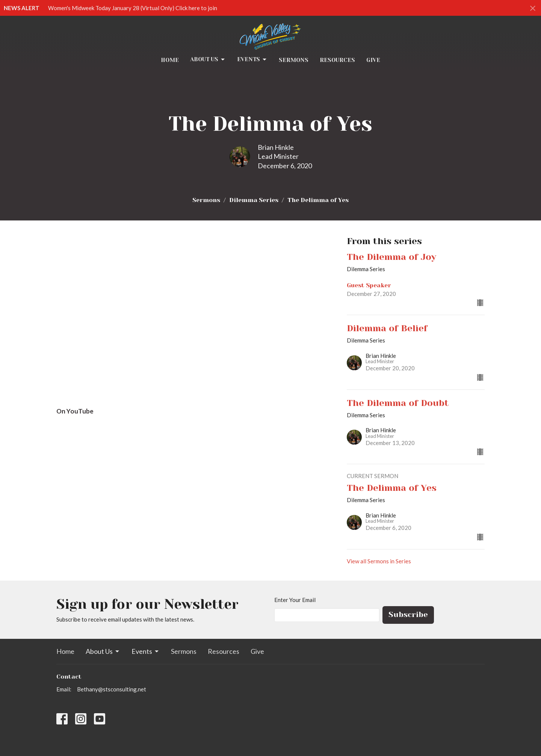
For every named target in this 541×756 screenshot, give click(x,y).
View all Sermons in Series (379, 561)
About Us (208, 60)
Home (170, 60)
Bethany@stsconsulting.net (112, 689)
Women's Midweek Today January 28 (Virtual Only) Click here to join (133, 8)
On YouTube (75, 411)
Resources (337, 60)
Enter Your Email (295, 600)
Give (373, 60)
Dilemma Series (254, 200)
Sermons (294, 60)
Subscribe (408, 615)
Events (252, 60)
